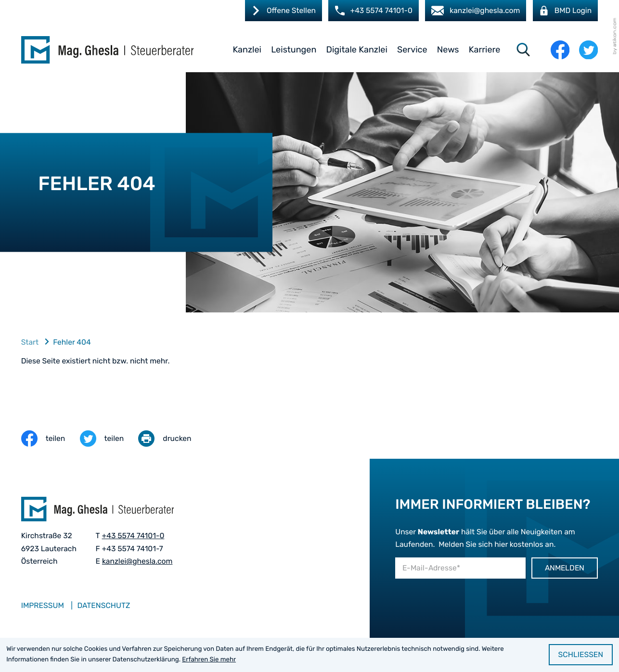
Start (30, 342)
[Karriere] (283, 11)
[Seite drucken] (172, 439)
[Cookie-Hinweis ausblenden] (581, 655)
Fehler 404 (72, 342)
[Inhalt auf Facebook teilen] (51, 439)
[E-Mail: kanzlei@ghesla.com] (475, 11)
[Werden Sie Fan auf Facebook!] (560, 50)
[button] (373, 11)
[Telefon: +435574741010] (133, 536)
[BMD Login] (565, 11)
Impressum (43, 606)
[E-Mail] (460, 568)
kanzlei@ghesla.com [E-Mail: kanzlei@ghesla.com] (137, 562)
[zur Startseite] (108, 50)
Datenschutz (103, 606)
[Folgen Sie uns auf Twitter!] (588, 50)
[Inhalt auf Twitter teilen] (109, 439)
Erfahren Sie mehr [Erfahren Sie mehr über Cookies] (209, 660)
